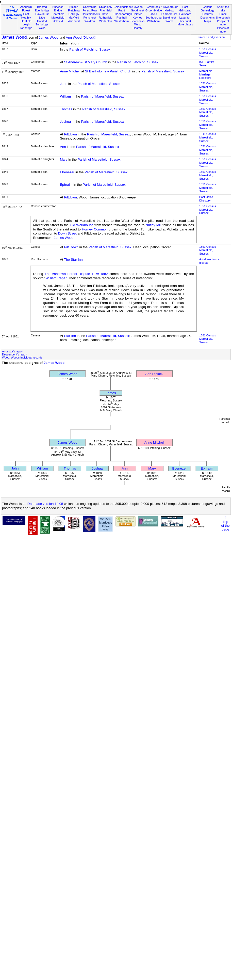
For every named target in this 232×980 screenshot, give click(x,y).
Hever (106, 14)
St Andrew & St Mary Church (86, 62)
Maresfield (58, 18)
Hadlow (169, 10)
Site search (223, 18)
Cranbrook (153, 7)
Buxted (74, 7)
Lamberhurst (169, 14)
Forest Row (90, 10)
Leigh (26, 24)
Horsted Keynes (137, 16)
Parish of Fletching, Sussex (90, 49)
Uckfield (58, 21)
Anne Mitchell (70, 71)
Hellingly (74, 14)
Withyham (153, 21)
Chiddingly (106, 7)
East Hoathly (26, 16)
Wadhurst (74, 21)
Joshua (65, 122)
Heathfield (58, 14)
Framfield (106, 10)
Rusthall (122, 18)
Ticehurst (185, 21)
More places (185, 24)
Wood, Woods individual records (22, 357)
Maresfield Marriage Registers (206, 74)
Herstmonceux (91, 14)
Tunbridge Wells (42, 26)
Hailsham (185, 14)
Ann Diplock (154, 374)
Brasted (42, 7)
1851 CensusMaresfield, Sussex (208, 53)
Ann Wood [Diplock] (81, 37)
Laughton (185, 18)
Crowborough (170, 7)
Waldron (90, 21)
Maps (208, 21)
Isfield (153, 14)
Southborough (154, 18)
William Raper (56, 278)
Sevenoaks (137, 21)
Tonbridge (26, 28)
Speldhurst (169, 18)
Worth (169, 21)
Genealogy (208, 10)
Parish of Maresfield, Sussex (163, 71)
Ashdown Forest (26, 9)
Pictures (208, 14)
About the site (223, 9)
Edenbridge (42, 10)
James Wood (14, 37)
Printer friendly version (211, 37)
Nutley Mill (154, 225)
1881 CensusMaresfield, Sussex (208, 339)
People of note (223, 23)
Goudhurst (138, 10)
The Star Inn (73, 260)
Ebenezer (67, 172)
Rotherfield (106, 18)
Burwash (58, 7)
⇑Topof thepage (225, 524)
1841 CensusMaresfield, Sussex (208, 137)
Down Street (67, 233)
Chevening (90, 7)
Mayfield (74, 18)
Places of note (223, 30)
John (64, 84)
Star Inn (70, 336)
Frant (122, 10)
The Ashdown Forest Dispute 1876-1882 (76, 274)
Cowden (137, 7)
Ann (63, 147)
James (111, 393)
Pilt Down (71, 247)
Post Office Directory (206, 199)
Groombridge (154, 10)
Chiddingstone (123, 7)
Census (208, 7)
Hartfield (26, 21)
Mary (64, 159)
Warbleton (106, 21)
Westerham (122, 21)
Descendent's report (15, 354)
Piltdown (70, 134)
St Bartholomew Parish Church (108, 71)
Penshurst (90, 18)
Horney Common (95, 229)
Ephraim (66, 185)
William (65, 96)
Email (223, 14)
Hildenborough (123, 14)
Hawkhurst (42, 14)
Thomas (66, 109)
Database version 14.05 (45, 504)
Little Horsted (42, 19)
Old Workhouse (81, 225)
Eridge (58, 10)
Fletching (74, 10)
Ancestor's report (13, 351)
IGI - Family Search (206, 64)
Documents (208, 18)
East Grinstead (185, 9)
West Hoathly (138, 26)
